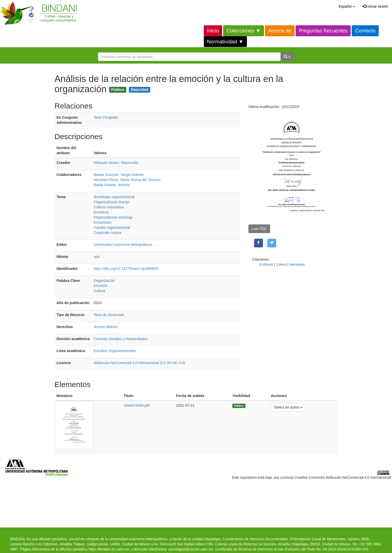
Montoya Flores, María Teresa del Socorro (127, 180)
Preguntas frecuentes (323, 31)
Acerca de (280, 31)
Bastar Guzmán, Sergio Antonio (119, 175)
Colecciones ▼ (244, 31)
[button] (347, 6)
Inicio (213, 31)
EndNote (266, 265)
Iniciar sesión (375, 6)
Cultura (100, 291)
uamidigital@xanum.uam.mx (191, 549)
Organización (104, 281)
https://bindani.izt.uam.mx (109, 549)
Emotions (101, 212)
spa (97, 257)
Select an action (288, 407)
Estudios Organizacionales (115, 351)
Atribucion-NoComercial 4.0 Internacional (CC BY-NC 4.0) (140, 363)
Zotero (281, 265)
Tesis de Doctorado (109, 315)
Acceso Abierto (106, 327)
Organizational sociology (113, 217)
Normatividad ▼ (225, 42)
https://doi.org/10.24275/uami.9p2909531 (126, 269)
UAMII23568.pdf (137, 405)
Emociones (103, 222)
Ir (287, 57)
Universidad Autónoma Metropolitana (123, 245)
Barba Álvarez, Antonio (112, 185)
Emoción (101, 286)
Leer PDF (259, 229)
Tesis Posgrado (106, 117)
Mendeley (297, 265)
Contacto (365, 31)
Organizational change (112, 202)
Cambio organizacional (112, 227)
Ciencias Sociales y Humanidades (121, 339)
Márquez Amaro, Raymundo (116, 163)
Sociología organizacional (114, 197)
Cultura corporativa (109, 207)
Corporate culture (108, 233)
